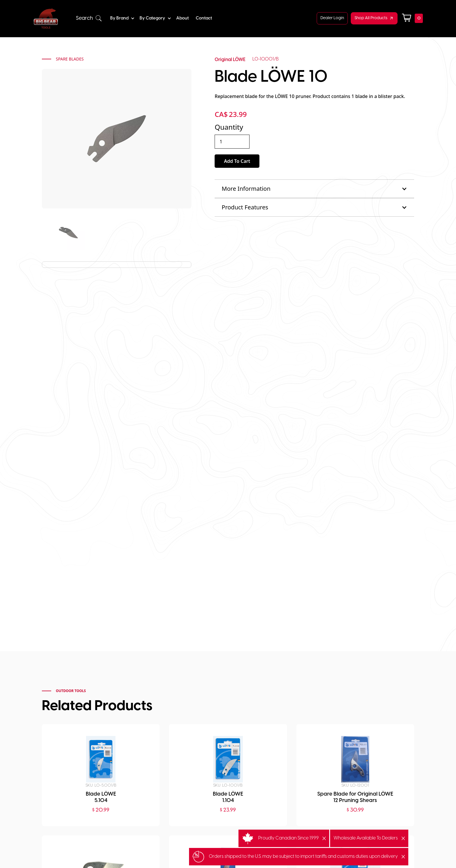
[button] (89, 18)
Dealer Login (332, 18)
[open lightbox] (68, 233)
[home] (46, 18)
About (182, 18)
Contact (204, 18)
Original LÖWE (230, 60)
